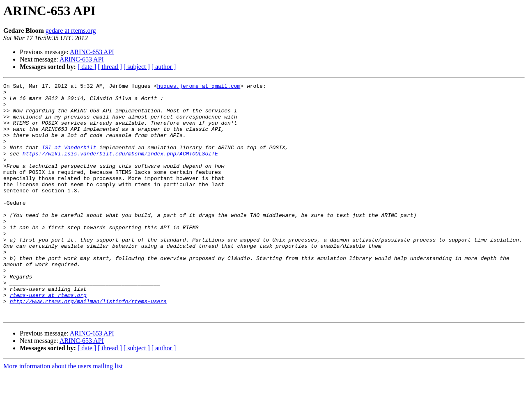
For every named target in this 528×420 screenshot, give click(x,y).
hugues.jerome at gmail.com (199, 87)
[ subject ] (137, 67)
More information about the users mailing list (63, 413)
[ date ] (87, 67)
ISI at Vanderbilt (69, 161)
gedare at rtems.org (71, 31)
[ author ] (164, 67)
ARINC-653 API (92, 52)
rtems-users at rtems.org (48, 338)
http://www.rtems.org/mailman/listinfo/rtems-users (88, 345)
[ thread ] (110, 67)
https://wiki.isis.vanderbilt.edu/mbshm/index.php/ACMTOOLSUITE (120, 168)
